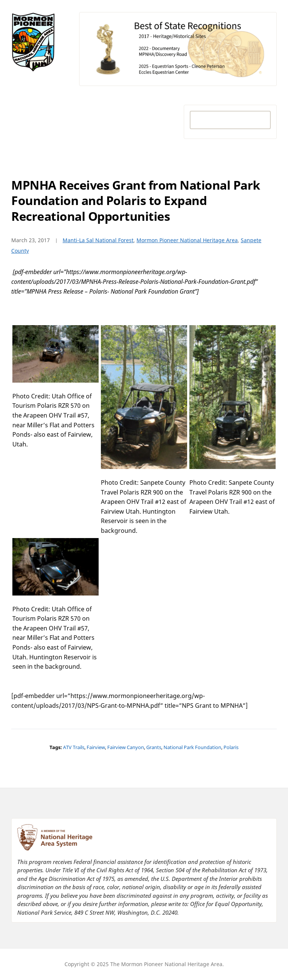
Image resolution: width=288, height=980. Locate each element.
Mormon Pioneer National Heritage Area (187, 240)
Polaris (231, 747)
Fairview (96, 747)
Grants (154, 747)
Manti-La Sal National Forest (98, 240)
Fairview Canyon (126, 747)
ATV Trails (74, 747)
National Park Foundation (192, 747)
